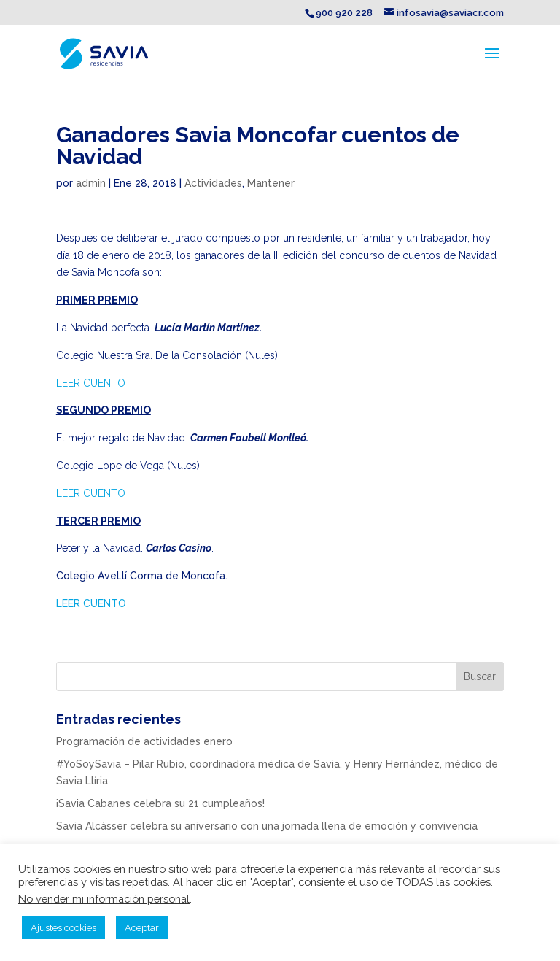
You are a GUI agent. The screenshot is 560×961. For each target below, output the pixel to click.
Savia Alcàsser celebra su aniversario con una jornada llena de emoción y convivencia (267, 826)
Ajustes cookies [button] (63, 928)
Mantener (271, 183)
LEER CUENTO (91, 383)
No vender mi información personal (104, 899)
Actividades (213, 183)
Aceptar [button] (142, 928)
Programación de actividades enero (144, 741)
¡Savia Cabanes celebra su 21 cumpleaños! (160, 803)
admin (91, 183)
